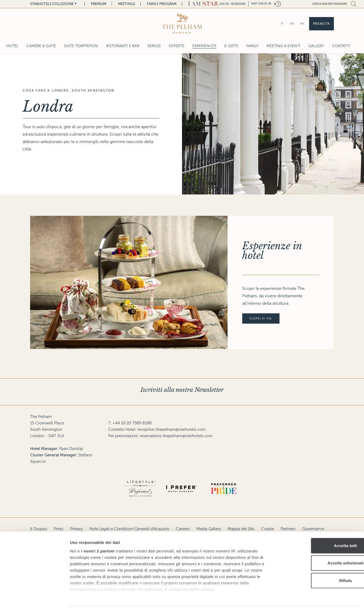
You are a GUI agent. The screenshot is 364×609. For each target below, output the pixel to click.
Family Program (162, 4)
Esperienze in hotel (272, 251)
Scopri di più (264, 319)
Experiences (204, 46)
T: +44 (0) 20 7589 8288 (130, 423)
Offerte (177, 46)
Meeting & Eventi (283, 46)
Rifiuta (320, 563)
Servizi (154, 46)
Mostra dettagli (280, 598)
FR (302, 24)
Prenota (321, 24)
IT (282, 24)
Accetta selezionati (319, 545)
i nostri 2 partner (98, 533)
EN (292, 24)
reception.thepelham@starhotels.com (172, 429)
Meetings (127, 4)
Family (252, 46)
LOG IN (224, 4)
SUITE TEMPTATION (81, 46)
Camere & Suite (41, 46)
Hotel (12, 46)
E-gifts (231, 46)
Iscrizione (238, 4)
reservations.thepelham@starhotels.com (176, 436)
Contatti (341, 46)
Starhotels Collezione (52, 4)
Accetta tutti (320, 528)
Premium (99, 4)
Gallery (316, 46)
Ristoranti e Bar (123, 46)
